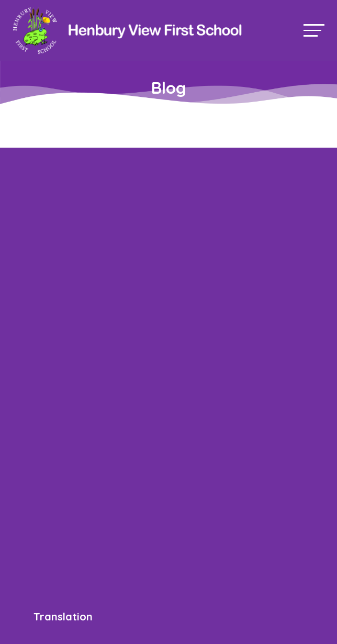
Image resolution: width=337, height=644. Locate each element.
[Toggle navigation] (314, 30)
